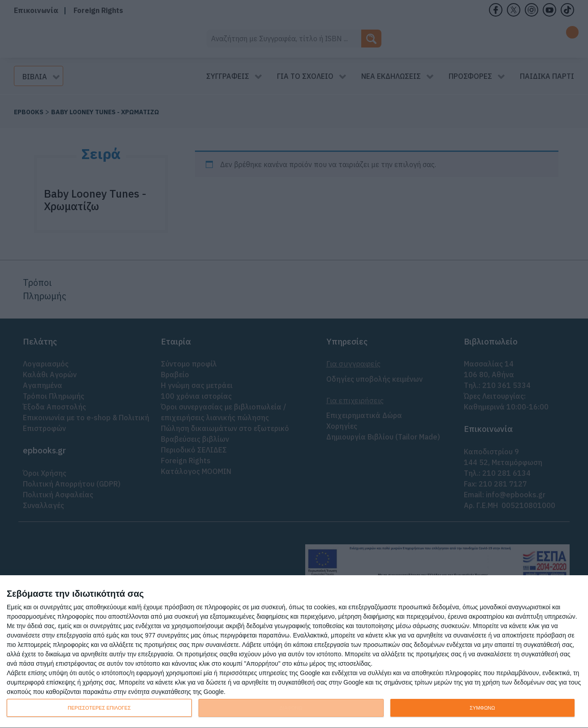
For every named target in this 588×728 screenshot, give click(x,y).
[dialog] (294, 652)
